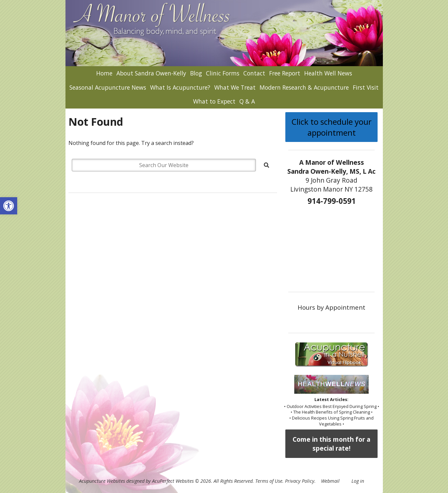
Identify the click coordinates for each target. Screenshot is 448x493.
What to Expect (214, 101)
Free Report (285, 73)
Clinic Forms (223, 73)
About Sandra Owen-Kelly (151, 73)
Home (104, 73)
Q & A (247, 101)
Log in (358, 481)
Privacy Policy (300, 481)
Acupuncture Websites (102, 481)
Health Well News (328, 73)
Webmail (330, 481)
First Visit (366, 87)
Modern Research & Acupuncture (304, 87)
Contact (254, 73)
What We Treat (235, 87)
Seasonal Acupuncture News (108, 87)
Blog (196, 73)
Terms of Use (269, 481)
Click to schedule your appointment (332, 127)
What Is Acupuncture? (180, 87)
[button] (9, 206)
